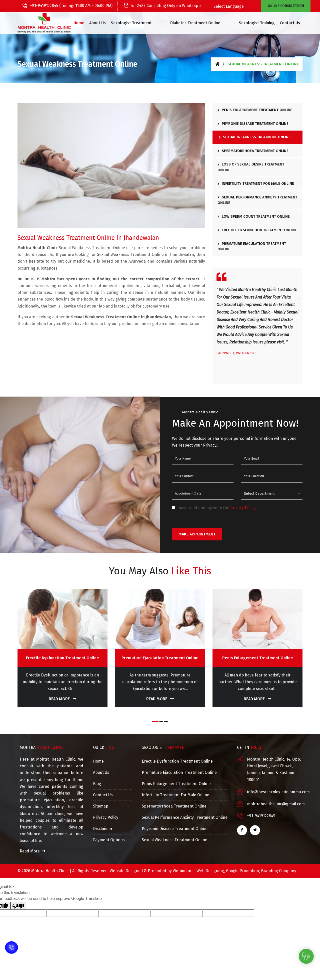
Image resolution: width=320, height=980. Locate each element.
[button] (142, 23)
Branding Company (279, 871)
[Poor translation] (18, 905)
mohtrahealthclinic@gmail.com (276, 804)
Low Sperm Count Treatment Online (254, 216)
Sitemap (101, 806)
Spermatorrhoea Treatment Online (253, 151)
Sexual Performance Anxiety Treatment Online (257, 200)
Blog (97, 784)
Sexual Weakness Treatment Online (255, 137)
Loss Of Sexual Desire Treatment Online (251, 167)
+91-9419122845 (261, 816)
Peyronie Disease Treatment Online (253, 124)
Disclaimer (103, 829)
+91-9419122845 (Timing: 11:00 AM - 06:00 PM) (67, 6)
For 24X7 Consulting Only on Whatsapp (162, 6)
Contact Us (280, 23)
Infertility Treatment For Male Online (256, 183)
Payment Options (109, 840)
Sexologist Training (247, 23)
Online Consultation (286, 6)
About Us (107, 23)
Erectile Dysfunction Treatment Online (257, 230)
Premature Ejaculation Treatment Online (252, 246)
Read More (62, 699)
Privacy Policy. (243, 508)
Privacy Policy (106, 817)
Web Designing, (211, 871)
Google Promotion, (243, 871)
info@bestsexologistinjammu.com (278, 792)
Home (88, 23)
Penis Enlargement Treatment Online (255, 110)
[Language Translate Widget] (241, 6)
